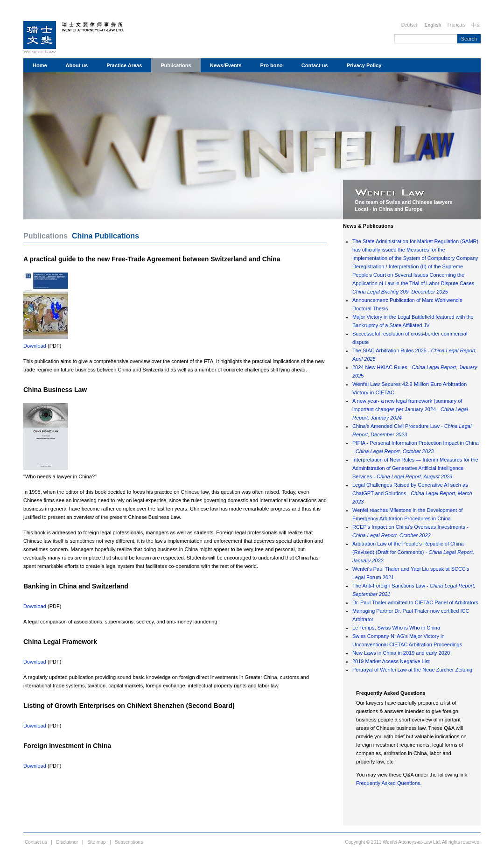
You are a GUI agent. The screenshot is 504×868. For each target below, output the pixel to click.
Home (40, 65)
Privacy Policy (364, 65)
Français (456, 25)
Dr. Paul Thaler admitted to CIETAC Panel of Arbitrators (415, 602)
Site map (96, 842)
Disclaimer (67, 842)
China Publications (105, 236)
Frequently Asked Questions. (389, 783)
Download (35, 346)
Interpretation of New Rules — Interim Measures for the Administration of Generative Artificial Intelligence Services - (415, 468)
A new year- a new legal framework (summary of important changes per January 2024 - (410, 409)
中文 (476, 25)
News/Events (226, 65)
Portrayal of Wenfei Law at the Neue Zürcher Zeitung (412, 670)
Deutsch (410, 25)
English (433, 25)
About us (77, 65)
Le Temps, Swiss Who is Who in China (396, 628)
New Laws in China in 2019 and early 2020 (401, 653)
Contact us (315, 65)
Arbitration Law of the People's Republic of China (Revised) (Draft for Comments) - (413, 552)
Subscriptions (129, 842)
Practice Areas (124, 65)
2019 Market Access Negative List (391, 661)
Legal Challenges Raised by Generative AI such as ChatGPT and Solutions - (412, 493)
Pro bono (272, 65)
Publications (176, 65)
